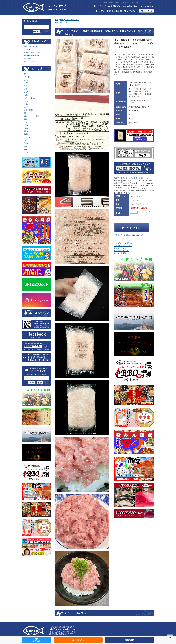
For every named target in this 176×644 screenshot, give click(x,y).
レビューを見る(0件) (122, 251)
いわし (27, 104)
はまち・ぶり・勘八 (32, 116)
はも (26, 119)
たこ (26, 89)
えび (26, 83)
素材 (62, 22)
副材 (26, 149)
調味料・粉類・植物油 (33, 53)
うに (26, 101)
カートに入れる (78, 640)
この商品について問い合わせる (126, 243)
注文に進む (130, 640)
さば (26, 107)
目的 (62, 20)
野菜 (26, 134)
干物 (26, 125)
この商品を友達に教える (123, 246)
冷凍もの (28, 50)
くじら (27, 122)
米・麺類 (28, 59)
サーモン (28, 77)
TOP (57, 20)
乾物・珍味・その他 (32, 56)
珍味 (26, 146)
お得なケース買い (72, 20)
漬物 (26, 143)
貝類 (26, 95)
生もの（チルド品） (32, 46)
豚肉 (26, 131)
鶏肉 (26, 128)
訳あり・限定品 (30, 62)
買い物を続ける (120, 248)
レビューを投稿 (120, 253)
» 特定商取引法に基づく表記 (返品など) (129, 235)
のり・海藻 (28, 110)
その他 (27, 152)
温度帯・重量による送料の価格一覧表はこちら (131, 178)
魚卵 (26, 92)
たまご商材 (28, 137)
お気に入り (37, 640)
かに (26, 80)
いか (26, 86)
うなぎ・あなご (30, 98)
